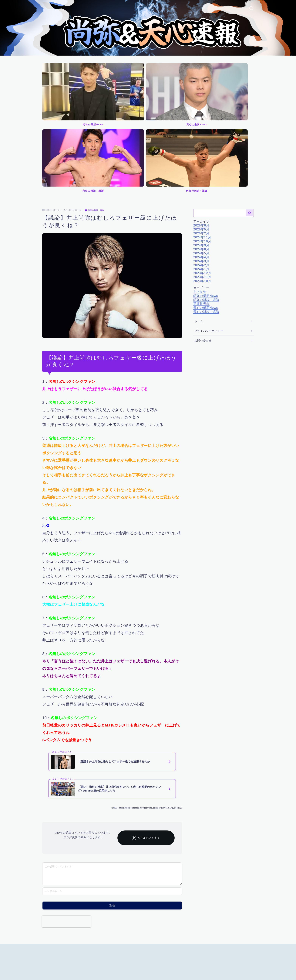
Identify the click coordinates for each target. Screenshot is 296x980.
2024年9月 (201, 150)
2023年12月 (202, 178)
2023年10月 (202, 186)
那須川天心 (201, 208)
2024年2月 (201, 170)
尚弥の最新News (206, 200)
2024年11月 (202, 142)
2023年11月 (202, 182)
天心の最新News (206, 212)
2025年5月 (201, 134)
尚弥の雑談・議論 (96, 115)
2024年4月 (201, 162)
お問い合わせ (203, 245)
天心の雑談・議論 (206, 216)
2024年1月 (201, 174)
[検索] (249, 117)
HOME (47, 950)
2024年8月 (201, 154)
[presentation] (66, 841)
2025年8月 (201, 130)
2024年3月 (201, 166)
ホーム (199, 226)
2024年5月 (201, 158)
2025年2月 (201, 138)
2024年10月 (202, 146)
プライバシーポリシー (209, 236)
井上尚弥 (200, 197)
